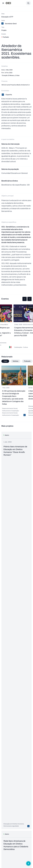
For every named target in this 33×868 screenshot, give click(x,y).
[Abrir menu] (3, 3)
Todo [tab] (5, 361)
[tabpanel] (16, 392)
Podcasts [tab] (27, 361)
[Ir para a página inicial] (8, 3)
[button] (25, 299)
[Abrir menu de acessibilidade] (28, 863)
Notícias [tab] (15, 361)
